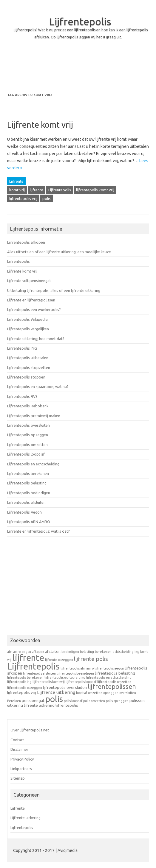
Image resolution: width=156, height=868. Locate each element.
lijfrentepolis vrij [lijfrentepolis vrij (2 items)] (22, 692)
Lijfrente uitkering (26, 818)
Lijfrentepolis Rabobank (28, 406)
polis (47, 198)
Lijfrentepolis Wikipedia (27, 319)
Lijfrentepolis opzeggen (28, 435)
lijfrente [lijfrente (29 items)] (28, 658)
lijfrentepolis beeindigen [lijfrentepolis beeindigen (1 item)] (75, 673)
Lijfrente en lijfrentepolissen (31, 300)
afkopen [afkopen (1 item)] (38, 652)
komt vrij (17, 190)
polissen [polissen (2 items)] (137, 700)
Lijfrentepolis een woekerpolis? (34, 309)
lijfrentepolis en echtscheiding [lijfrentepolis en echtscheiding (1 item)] (109, 678)
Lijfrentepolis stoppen (26, 377)
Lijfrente (16, 181)
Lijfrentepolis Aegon (24, 512)
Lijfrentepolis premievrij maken (34, 416)
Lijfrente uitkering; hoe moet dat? (36, 339)
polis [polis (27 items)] (54, 699)
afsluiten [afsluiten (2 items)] (53, 651)
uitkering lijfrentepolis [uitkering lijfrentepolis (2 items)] (58, 705)
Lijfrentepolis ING (22, 348)
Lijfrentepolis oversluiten (28, 425)
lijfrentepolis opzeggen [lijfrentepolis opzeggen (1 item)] (25, 688)
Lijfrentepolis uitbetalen (28, 358)
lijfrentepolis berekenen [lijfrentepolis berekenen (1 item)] (25, 678)
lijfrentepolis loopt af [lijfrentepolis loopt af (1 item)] (81, 682)
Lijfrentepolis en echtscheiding (33, 464)
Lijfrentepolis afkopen (26, 242)
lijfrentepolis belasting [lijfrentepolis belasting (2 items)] (115, 673)
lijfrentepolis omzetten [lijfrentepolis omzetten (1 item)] (114, 682)
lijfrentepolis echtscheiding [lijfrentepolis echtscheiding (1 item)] (65, 678)
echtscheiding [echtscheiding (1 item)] (123, 652)
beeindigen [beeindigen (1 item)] (70, 652)
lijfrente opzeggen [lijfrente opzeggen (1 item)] (59, 660)
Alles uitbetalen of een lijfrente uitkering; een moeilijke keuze (59, 252)
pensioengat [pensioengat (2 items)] (33, 700)
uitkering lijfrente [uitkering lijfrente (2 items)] (23, 705)
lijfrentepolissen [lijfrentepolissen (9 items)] (112, 686)
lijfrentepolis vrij (23, 198)
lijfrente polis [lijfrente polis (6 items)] (91, 659)
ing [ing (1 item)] (137, 652)
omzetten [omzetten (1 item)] (95, 693)
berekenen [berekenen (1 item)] (103, 652)
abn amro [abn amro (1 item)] (14, 652)
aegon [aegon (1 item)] (26, 652)
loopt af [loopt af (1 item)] (82, 693)
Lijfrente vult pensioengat (29, 281)
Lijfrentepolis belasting (27, 483)
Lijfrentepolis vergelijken (28, 329)
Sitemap (18, 778)
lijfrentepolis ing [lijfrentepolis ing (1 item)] (19, 682)
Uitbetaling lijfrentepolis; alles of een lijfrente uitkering (54, 290)
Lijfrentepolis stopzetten (29, 367)
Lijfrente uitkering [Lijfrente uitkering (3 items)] (56, 692)
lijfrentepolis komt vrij (95, 190)
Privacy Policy (22, 759)
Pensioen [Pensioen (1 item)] (14, 701)
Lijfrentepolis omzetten (27, 445)
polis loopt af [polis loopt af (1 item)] (73, 701)
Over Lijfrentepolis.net (30, 730)
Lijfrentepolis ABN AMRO (29, 522)
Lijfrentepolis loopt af (26, 454)
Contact (17, 740)
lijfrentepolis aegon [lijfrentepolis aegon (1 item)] (109, 668)
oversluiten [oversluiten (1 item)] (128, 693)
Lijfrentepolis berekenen (28, 473)
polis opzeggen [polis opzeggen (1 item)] (117, 701)
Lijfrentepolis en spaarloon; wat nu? (38, 387)
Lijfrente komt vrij (40, 125)
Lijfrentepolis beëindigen (29, 493)
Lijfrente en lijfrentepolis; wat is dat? (38, 531)
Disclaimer (19, 749)
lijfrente (37, 190)
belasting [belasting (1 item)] (87, 652)
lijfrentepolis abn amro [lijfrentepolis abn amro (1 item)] (77, 668)
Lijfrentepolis (80, 21)
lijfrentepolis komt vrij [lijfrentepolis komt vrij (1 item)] (49, 682)
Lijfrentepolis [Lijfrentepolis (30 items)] (33, 666)
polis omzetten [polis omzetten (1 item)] (94, 701)
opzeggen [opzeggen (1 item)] (111, 693)
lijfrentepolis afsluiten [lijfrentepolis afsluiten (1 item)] (39, 673)
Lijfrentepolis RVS (22, 396)
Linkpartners (21, 769)
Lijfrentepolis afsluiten (26, 502)
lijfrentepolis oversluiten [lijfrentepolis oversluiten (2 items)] (65, 687)
